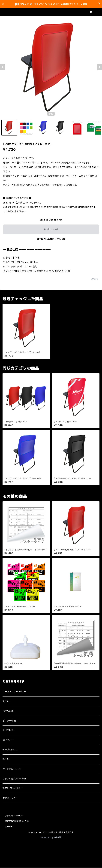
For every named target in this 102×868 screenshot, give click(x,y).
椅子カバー (8, 740)
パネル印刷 (8, 711)
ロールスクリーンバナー (15, 691)
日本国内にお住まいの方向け (51, 239)
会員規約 (9, 827)
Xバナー (7, 701)
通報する (95, 279)
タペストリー (9, 730)
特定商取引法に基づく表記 (17, 821)
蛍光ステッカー (10, 798)
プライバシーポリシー (14, 816)
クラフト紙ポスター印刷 (14, 779)
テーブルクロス (10, 750)
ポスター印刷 (9, 721)
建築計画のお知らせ (13, 788)
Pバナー (7, 759)
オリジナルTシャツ (12, 769)
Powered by (51, 837)
